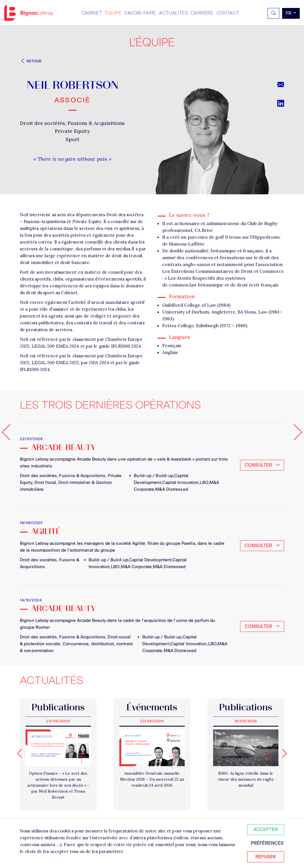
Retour (31, 61)
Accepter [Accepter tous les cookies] (266, 829)
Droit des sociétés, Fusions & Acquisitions (72, 123)
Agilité (46, 532)
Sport (73, 139)
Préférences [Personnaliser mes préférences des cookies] (267, 843)
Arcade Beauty (63, 448)
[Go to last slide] (21, 753)
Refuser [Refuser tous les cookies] (266, 857)
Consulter (262, 465)
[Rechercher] (273, 13)
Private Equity (72, 131)
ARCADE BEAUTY (63, 609)
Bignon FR (29, 13)
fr (289, 13)
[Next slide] (282, 753)
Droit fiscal (45, 483)
